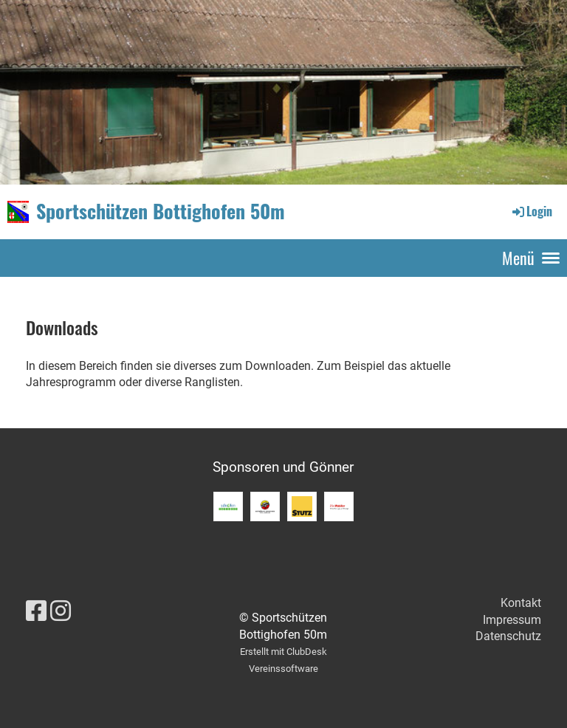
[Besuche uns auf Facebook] (36, 611)
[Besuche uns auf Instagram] (61, 611)
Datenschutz (508, 636)
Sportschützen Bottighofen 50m (161, 211)
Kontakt (521, 603)
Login (531, 211)
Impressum (512, 620)
